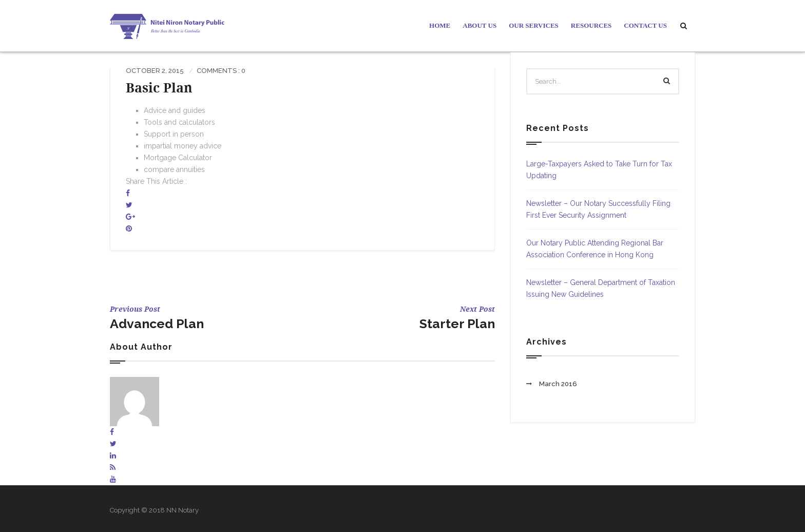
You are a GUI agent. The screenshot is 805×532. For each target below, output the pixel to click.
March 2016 (558, 384)
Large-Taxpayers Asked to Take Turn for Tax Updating (599, 170)
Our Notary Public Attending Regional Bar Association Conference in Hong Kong (595, 249)
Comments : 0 (221, 71)
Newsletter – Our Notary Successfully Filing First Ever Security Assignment (598, 209)
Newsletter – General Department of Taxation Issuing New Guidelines (601, 288)
